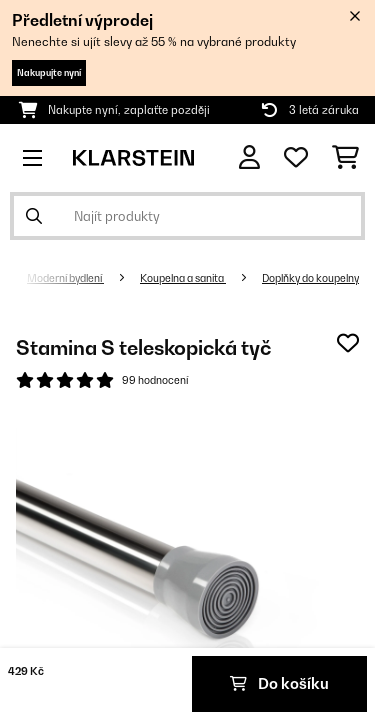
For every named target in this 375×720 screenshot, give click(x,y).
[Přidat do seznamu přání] (348, 343)
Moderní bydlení (65, 278)
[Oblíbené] (296, 158)
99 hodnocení (155, 380)
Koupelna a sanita (183, 278)
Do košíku (279, 683)
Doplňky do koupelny (310, 278)
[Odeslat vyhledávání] (34, 216)
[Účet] (249, 157)
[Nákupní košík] (345, 158)
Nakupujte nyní (49, 72)
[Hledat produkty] (187, 216)
